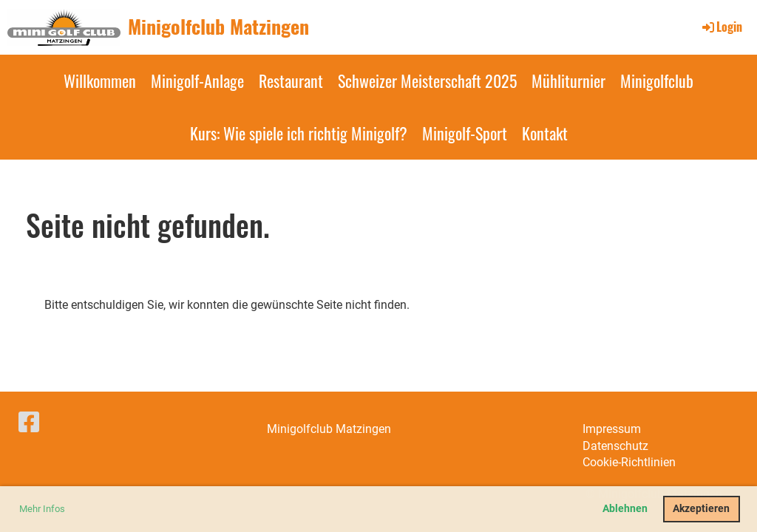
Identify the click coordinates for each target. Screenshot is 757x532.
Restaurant (291, 81)
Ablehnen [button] (625, 509)
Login (721, 27)
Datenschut (612, 446)
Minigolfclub (657, 81)
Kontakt (545, 133)
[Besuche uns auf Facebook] (29, 423)
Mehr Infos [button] (42, 509)
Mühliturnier (568, 81)
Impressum (612, 429)
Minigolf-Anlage (197, 81)
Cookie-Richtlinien (629, 462)
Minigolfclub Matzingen (218, 27)
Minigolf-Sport (465, 133)
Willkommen (100, 81)
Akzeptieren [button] (701, 509)
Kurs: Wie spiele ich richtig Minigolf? (299, 133)
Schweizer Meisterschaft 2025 (427, 81)
